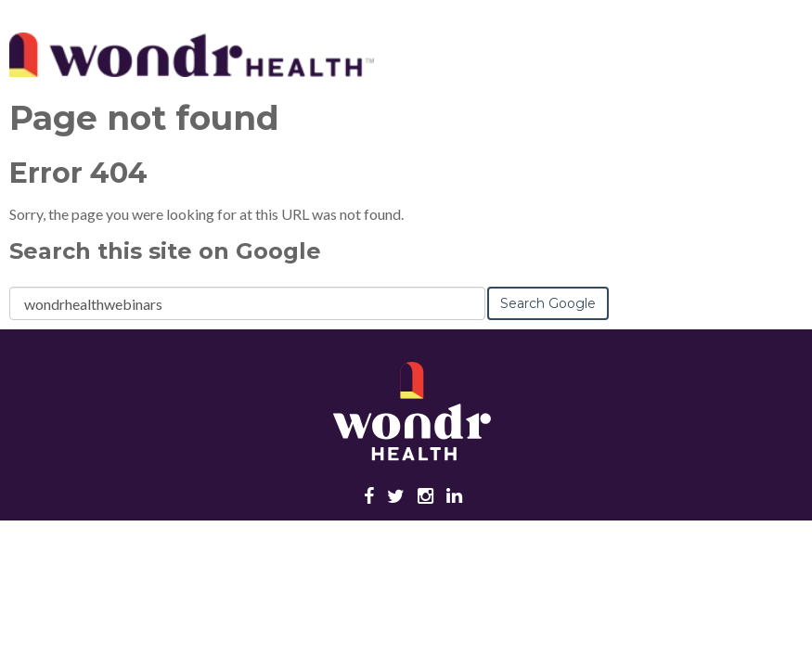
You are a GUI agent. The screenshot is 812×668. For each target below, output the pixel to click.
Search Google (548, 303)
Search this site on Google (165, 251)
